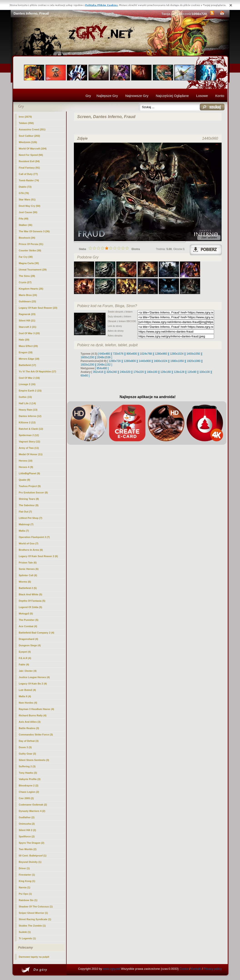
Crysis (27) (25, 282)
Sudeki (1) (25, 932)
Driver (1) (24, 868)
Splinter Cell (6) (28, 575)
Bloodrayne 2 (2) (29, 786)
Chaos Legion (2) (29, 792)
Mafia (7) (24, 531)
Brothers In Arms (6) (31, 550)
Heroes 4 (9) (26, 467)
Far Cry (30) (26, 257)
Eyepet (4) (25, 652)
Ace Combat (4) (28, 626)
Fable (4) (24, 664)
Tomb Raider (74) (29, 180)
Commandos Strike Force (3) (36, 735)
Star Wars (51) (27, 200)
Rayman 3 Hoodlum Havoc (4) (36, 709)
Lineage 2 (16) (27, 384)
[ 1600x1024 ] (161, 361)
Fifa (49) (24, 219)
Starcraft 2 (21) (28, 327)
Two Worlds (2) (28, 849)
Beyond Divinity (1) (30, 862)
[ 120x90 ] (192, 372)
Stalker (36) (26, 225)
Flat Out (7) (25, 512)
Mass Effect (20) (28, 346)
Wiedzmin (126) (28, 142)
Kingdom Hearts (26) (31, 289)
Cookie (184, 969)
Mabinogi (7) (26, 524)
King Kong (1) (27, 881)
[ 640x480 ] (105, 354)
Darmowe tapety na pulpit (34, 957)
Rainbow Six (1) (28, 900)
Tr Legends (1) (27, 938)
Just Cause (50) (28, 212)
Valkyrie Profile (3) (30, 779)
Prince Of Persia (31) (31, 244)
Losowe (202, 96)
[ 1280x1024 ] (177, 354)
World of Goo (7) (29, 543)
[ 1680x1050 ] (177, 361)
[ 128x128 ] (179, 372)
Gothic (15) (25, 397)
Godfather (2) (27, 817)
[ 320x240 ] (111, 372)
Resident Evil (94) (29, 161)
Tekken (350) (26, 123)
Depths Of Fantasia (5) (32, 601)
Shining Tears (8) (29, 499)
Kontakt (196, 969)
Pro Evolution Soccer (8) (33, 493)
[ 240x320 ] (125, 372)
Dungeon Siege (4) (30, 645)
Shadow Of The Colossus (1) (36, 907)
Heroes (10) (26, 461)
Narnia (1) (25, 887)
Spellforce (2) (27, 836)
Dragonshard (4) (29, 639)
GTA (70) (24, 193)
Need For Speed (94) (31, 155)
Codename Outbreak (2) (33, 805)
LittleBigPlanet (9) (30, 473)
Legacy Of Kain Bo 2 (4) (33, 684)
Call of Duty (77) (28, 174)
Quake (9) (25, 480)
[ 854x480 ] (102, 368)
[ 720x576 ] (118, 354)
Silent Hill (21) (27, 321)
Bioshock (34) (27, 238)
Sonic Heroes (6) (29, 569)
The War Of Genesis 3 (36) (34, 231)
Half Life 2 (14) (27, 403)
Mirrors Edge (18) (29, 359)
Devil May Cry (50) (30, 206)
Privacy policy (213, 969)
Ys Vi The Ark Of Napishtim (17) (37, 371)
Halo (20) (24, 340)
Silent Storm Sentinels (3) (34, 760)
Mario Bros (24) (28, 295)
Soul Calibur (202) (30, 136)
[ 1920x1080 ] (194, 361)
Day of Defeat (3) (29, 741)
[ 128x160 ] (166, 372)
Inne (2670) (25, 117)
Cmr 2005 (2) (26, 798)
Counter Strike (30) (30, 250)
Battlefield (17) (27, 365)
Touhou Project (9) (30, 486)
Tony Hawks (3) (28, 773)
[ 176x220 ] (139, 372)
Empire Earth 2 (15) (30, 391)
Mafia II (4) (25, 696)
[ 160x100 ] (152, 372)
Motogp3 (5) (26, 614)
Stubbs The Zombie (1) (32, 926)
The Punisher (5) (29, 620)
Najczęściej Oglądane (172, 96)
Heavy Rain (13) (28, 410)
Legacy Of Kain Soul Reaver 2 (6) (38, 556)
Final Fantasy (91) (29, 168)
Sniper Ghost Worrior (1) (33, 913)
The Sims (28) (27, 276)
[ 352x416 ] (98, 372)
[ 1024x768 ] (146, 354)
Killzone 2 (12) (27, 422)
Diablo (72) (25, 187)
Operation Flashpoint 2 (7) (34, 537)
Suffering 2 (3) (27, 766)
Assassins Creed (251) (32, 129)
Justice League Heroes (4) (34, 677)
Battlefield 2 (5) (28, 588)
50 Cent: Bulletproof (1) (33, 856)
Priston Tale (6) (28, 563)
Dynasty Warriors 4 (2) (32, 811)
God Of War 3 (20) (29, 333)
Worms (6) (25, 582)
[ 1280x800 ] (130, 361)
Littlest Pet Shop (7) (31, 518)
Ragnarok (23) (27, 314)
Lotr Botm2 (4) (27, 690)
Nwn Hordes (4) (28, 703)
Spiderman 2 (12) (29, 435)
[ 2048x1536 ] (104, 357)
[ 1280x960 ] (161, 354)
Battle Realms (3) (29, 728)
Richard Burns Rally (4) (33, 715)
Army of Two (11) (29, 448)
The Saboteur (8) (29, 505)
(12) (30, 416)
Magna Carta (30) (29, 263)
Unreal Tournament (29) (33, 270)
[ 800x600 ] (132, 354)
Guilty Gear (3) (27, 754)
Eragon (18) (26, 352)
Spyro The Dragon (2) (32, 843)
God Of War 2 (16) (29, 378)
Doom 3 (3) (25, 747)
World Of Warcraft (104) (33, 149)
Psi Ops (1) (25, 894)
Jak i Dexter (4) (28, 671)
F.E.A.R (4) (25, 658)
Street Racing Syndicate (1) (35, 919)
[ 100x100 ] (205, 372)
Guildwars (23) (27, 301)
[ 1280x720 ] (115, 361)
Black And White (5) (31, 594)
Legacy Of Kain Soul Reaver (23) (38, 308)
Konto (220, 96)
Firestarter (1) (27, 875)
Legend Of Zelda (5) (31, 607)
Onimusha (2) (27, 824)
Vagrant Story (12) (30, 442)
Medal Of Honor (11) (31, 454)
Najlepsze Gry (107, 96)
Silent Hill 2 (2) (27, 830)
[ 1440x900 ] (145, 361)
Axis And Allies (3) (30, 722)
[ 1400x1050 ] (193, 354)
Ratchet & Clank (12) (31, 429)
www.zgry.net (112, 969)
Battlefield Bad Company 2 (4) (37, 633)
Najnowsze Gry (137, 96)
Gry (88, 96)
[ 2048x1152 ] (104, 365)
